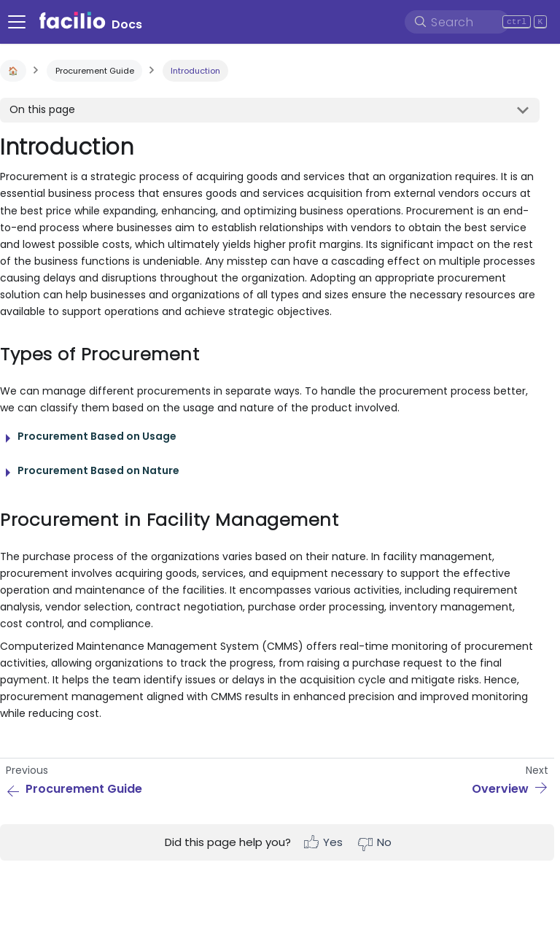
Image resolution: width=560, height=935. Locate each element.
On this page (42, 109)
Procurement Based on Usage (97, 436)
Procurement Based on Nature (98, 470)
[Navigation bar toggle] (17, 22)
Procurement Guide (95, 71)
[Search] (457, 22)
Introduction (195, 71)
